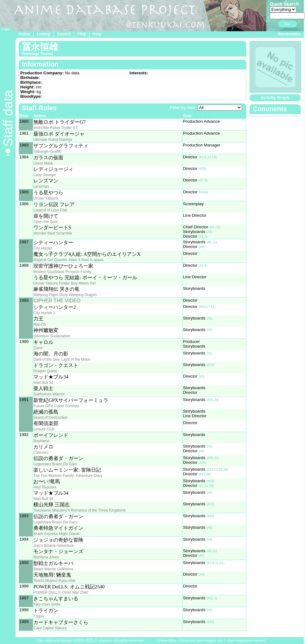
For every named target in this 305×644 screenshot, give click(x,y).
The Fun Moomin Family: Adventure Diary (68, 476)
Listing (44, 34)
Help (97, 34)
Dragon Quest (45, 371)
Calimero (41, 453)
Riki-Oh (40, 324)
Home (24, 34)
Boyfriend (41, 441)
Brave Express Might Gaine (56, 534)
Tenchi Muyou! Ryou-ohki (54, 581)
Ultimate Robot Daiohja (53, 140)
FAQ (82, 34)
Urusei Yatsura (46, 198)
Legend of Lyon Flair (50, 210)
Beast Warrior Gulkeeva (53, 569)
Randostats (289, 34)
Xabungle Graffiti (47, 151)
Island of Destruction (50, 418)
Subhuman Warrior (49, 394)
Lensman (41, 186)
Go (288, 24)
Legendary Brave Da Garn (55, 464)
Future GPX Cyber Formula (56, 406)
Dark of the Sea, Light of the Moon (62, 359)
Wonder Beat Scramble (53, 233)
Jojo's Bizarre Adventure (53, 546)
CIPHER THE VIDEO (57, 301)
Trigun (39, 616)
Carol (38, 348)
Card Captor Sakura (50, 628)
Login (6, 29)
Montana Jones (46, 557)
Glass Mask (43, 163)
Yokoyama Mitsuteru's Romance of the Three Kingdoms (80, 510)
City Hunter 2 (44, 313)
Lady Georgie (45, 175)
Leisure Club (44, 429)
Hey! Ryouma (45, 487)
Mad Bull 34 (43, 383)
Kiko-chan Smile (47, 604)
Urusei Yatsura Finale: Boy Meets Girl (65, 283)
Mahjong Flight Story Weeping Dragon (65, 295)
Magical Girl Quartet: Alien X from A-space (68, 260)
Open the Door (46, 222)
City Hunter (43, 248)
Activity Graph (275, 98)
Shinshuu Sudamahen (52, 336)
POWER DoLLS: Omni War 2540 (61, 592)
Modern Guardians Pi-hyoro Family (62, 272)
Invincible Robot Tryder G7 (56, 128)
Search (64, 34)
